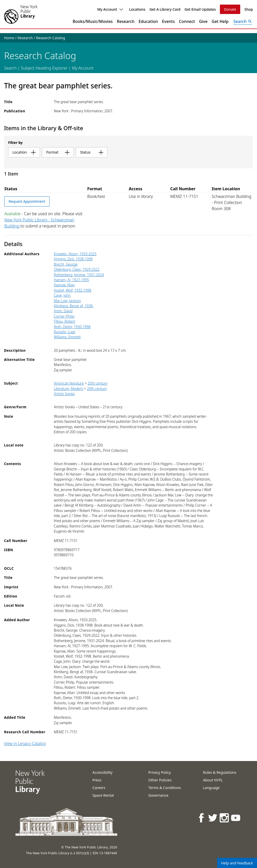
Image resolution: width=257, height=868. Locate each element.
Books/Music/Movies (93, 21)
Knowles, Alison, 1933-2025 (75, 254)
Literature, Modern (69, 389)
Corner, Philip (64, 316)
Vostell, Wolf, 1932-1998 (73, 290)
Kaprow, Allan (64, 285)
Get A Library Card (165, 9)
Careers (99, 788)
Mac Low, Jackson (67, 301)
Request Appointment (27, 201)
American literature (69, 383)
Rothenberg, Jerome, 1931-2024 (79, 275)
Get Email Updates (200, 9)
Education (148, 21)
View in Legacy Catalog (25, 743)
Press (97, 780)
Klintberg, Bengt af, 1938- (74, 306)
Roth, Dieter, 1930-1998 (72, 327)
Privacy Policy (160, 772)
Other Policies (160, 780)
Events (168, 21)
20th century (98, 383)
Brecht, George (66, 264)
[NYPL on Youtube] (236, 818)
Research (126, 21)
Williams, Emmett (67, 337)
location (24, 152)
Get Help (220, 21)
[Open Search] (243, 21)
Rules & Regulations (220, 772)
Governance (158, 795)
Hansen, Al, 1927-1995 (71, 280)
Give (203, 21)
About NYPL (213, 780)
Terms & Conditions (165, 788)
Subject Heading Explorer (44, 68)
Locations (137, 9)
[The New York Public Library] (21, 14)
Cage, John (62, 295)
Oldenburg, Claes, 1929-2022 (77, 269)
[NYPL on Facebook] (202, 818)
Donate (230, 9)
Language (211, 788)
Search (10, 68)
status (92, 152)
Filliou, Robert (65, 321)
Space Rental (103, 795)
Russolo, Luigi (65, 332)
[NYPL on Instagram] (225, 818)
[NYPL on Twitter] (213, 818)
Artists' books (64, 394)
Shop (249, 9)
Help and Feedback (237, 863)
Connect (187, 21)
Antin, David (63, 311)
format (58, 152)
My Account (110, 9)
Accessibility (103, 772)
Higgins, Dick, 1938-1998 (73, 259)
